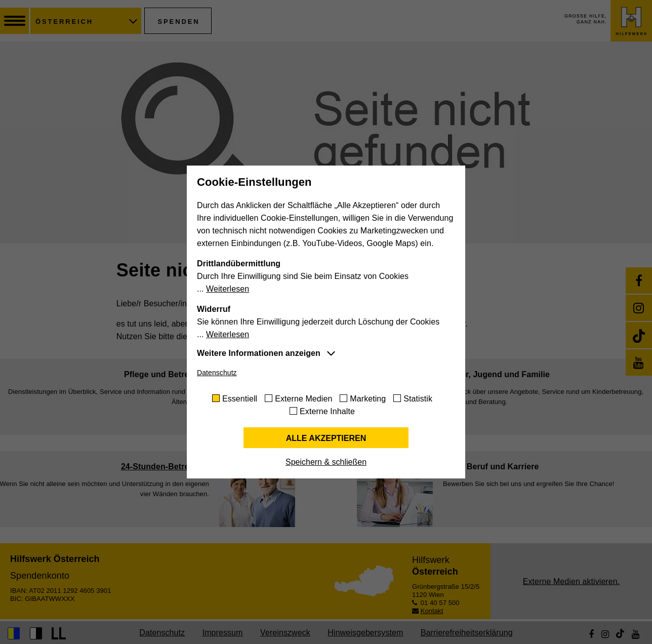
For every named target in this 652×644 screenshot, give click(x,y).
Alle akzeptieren (326, 438)
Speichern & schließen (326, 462)
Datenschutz (217, 373)
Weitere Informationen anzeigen (259, 353)
